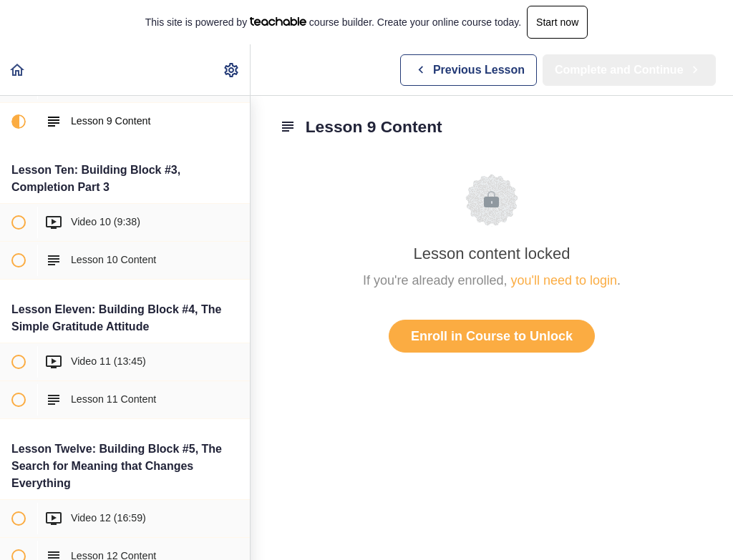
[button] (18, 70)
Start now (557, 22)
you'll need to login (564, 280)
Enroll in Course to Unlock (492, 336)
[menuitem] (232, 70)
